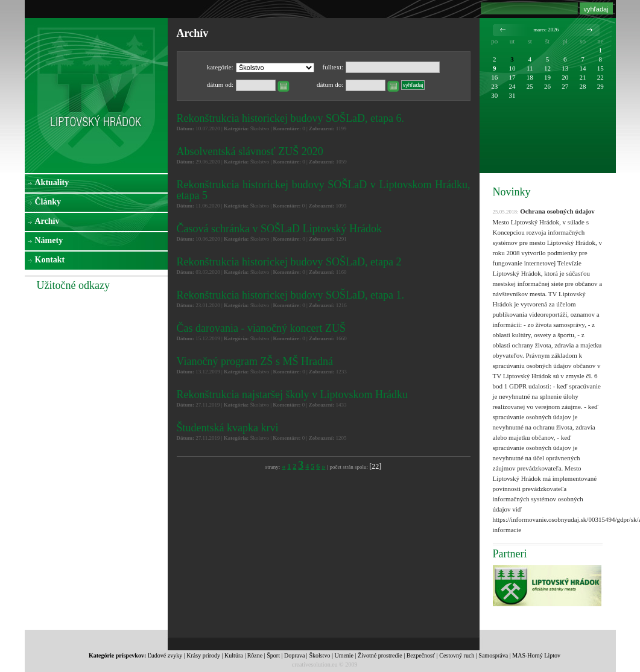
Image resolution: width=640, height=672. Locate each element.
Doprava (294, 655)
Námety (49, 240)
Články (48, 202)
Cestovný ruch (457, 655)
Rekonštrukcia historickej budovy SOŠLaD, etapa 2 (289, 262)
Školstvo (319, 655)
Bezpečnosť (421, 655)
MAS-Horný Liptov (536, 655)
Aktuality (52, 182)
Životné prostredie (380, 655)
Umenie (344, 655)
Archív (47, 221)
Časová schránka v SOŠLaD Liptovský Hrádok (279, 229)
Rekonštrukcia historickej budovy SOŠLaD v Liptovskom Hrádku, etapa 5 (324, 190)
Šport (273, 655)
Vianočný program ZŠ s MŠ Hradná (255, 361)
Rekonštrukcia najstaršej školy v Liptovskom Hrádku (292, 395)
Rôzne (255, 655)
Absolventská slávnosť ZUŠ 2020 (250, 151)
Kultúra (234, 655)
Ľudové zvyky (165, 655)
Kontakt (50, 260)
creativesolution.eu (315, 664)
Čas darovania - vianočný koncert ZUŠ (261, 328)
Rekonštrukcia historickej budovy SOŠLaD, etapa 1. (290, 295)
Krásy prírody (203, 655)
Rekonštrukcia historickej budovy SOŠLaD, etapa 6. (290, 118)
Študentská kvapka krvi (228, 428)
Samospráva (493, 655)
